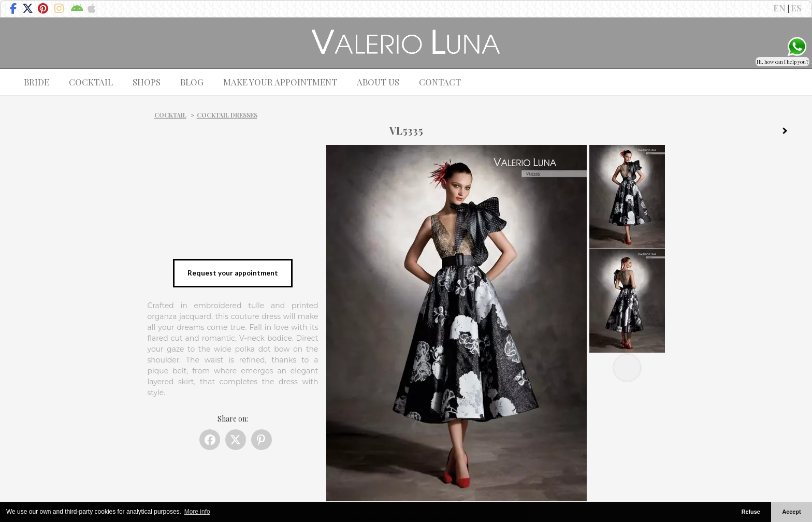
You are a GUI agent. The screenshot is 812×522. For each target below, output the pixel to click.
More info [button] (197, 512)
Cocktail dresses (227, 115)
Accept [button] (792, 512)
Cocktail (170, 115)
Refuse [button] (751, 512)
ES (796, 8)
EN (779, 8)
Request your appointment (233, 273)
